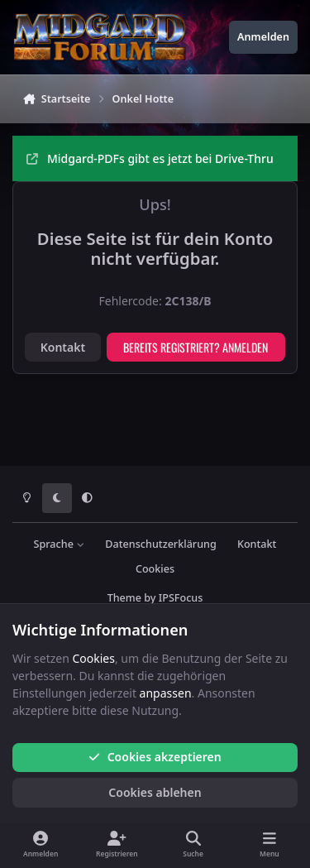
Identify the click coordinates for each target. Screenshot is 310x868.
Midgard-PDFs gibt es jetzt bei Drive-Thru (150, 158)
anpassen (166, 693)
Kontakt (63, 347)
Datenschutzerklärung (160, 544)
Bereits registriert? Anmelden (196, 347)
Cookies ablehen (155, 792)
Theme (124, 598)
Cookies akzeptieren (155, 757)
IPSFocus (181, 598)
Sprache (60, 544)
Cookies (155, 569)
